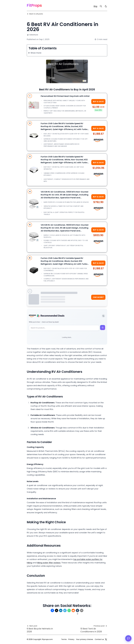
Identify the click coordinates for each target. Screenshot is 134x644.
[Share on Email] (82, 610)
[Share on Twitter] (57, 610)
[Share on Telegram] (65, 610)
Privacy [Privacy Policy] (71, 639)
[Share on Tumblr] (77, 610)
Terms (64, 639)
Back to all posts (35, 14)
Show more (36, 53)
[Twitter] (106, 639)
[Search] (101, 6)
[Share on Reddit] (73, 610)
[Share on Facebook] (52, 610)
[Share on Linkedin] (61, 610)
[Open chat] (128, 638)
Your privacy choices (85, 639)
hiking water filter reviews (49, 563)
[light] (106, 6)
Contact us (99, 639)
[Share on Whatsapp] (69, 610)
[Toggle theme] (103, 316)
